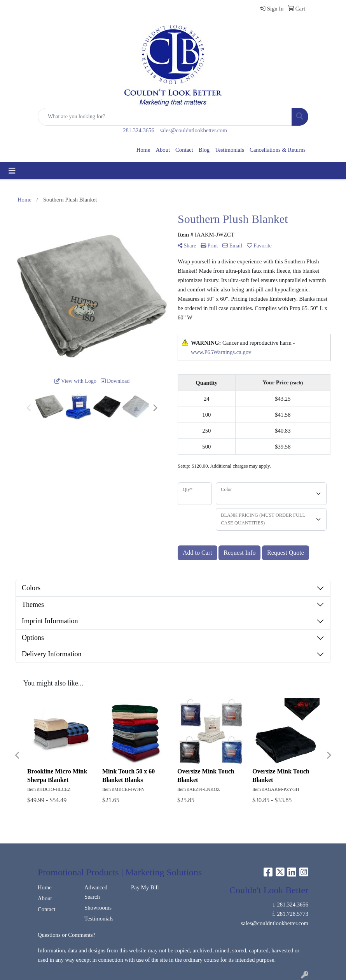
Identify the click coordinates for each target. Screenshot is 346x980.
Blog (204, 150)
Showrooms (98, 908)
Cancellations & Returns (278, 150)
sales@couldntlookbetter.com (193, 130)
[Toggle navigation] (12, 171)
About (163, 150)
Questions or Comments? (66, 935)
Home (143, 150)
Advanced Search (96, 892)
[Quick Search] (165, 117)
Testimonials (230, 150)
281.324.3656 (139, 130)
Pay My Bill (145, 887)
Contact (184, 150)
